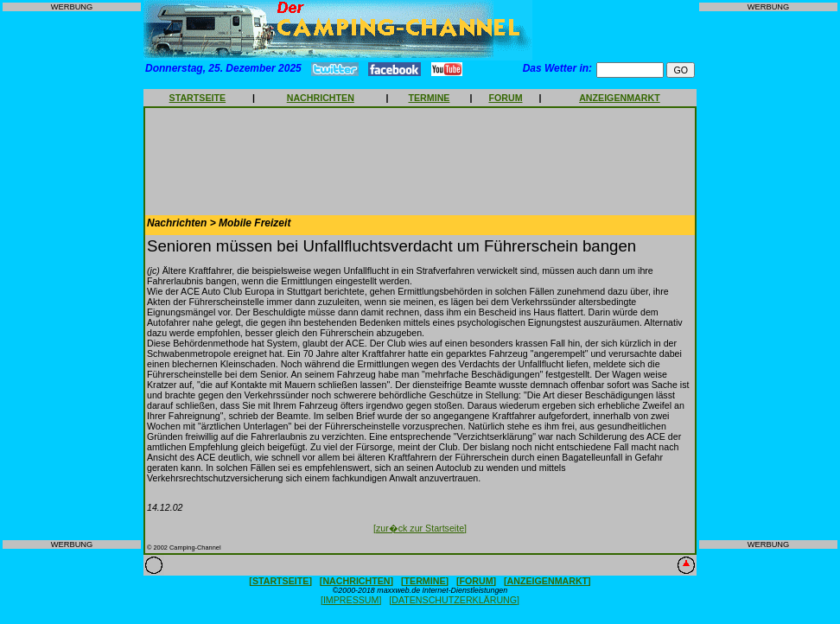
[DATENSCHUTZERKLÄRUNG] (454, 600)
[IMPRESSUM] (351, 600)
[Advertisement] (72, 276)
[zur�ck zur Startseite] (420, 528)
